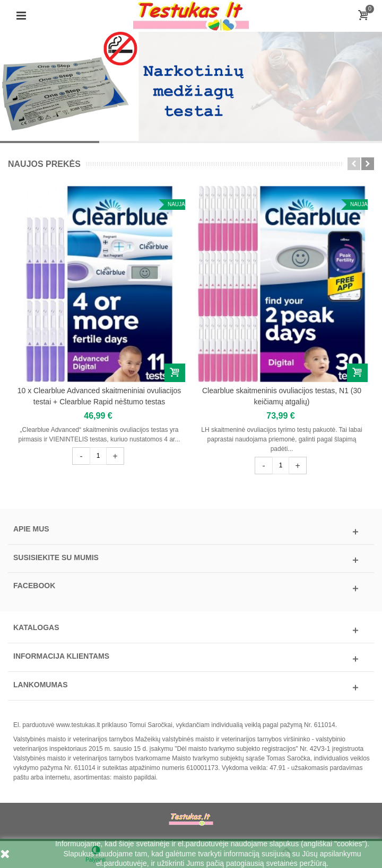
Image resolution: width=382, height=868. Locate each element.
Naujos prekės (44, 164)
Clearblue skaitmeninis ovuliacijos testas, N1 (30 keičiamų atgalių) (282, 396)
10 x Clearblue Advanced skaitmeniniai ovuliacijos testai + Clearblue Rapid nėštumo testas (99, 396)
